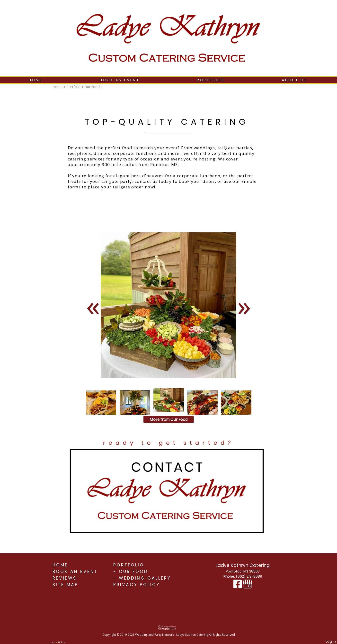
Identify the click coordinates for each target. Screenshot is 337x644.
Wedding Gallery (145, 578)
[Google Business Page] (248, 586)
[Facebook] (238, 586)
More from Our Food (168, 419)
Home (35, 80)
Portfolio (211, 80)
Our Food (92, 87)
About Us (294, 80)
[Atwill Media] (168, 628)
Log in (331, 641)
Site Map (65, 585)
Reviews (65, 578)
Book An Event (120, 80)
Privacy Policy (137, 585)
